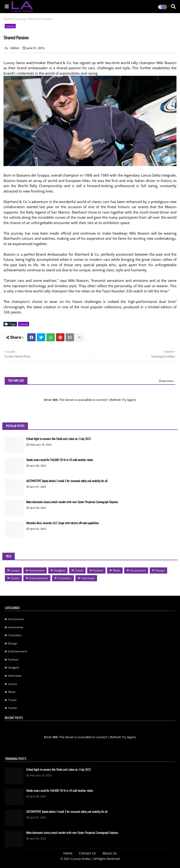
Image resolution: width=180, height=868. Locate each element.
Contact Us (87, 853)
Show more (166, 381)
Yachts (15, 578)
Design (160, 570)
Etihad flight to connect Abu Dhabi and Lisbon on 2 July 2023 (58, 439)
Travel (79, 570)
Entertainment (39, 578)
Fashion (98, 570)
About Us (110, 853)
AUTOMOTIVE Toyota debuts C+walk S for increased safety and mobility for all (67, 481)
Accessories (138, 570)
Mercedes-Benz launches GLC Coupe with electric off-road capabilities (63, 523)
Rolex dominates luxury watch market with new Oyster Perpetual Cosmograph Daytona (72, 502)
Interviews (88, 578)
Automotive (37, 570)
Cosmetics (65, 578)
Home (8, 19)
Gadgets (60, 570)
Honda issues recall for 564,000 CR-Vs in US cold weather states (60, 460)
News (117, 570)
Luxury (21, 19)
